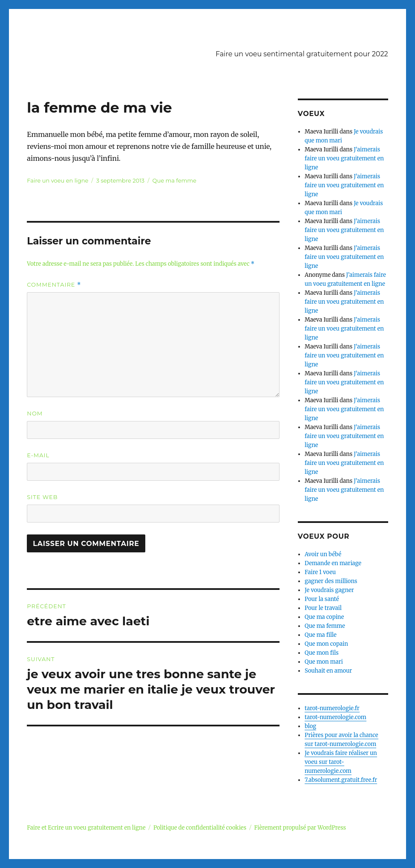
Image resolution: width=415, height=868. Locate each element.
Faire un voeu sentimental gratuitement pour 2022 (302, 54)
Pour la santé (322, 599)
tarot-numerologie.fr (332, 708)
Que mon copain (326, 644)
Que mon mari (324, 662)
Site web (42, 497)
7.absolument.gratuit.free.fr (341, 780)
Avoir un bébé (323, 554)
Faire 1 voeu (320, 572)
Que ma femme (174, 180)
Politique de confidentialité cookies (200, 828)
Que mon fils (322, 653)
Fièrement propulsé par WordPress (300, 828)
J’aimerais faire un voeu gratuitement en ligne (344, 158)
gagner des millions (331, 581)
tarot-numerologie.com (336, 717)
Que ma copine (324, 617)
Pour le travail (323, 608)
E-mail (38, 455)
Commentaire (54, 285)
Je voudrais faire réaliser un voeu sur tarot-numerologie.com (341, 762)
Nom (35, 413)
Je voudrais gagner (329, 590)
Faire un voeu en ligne (58, 180)
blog (310, 726)
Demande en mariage (333, 563)
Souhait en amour (328, 671)
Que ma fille (321, 635)
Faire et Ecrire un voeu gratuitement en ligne (86, 828)
